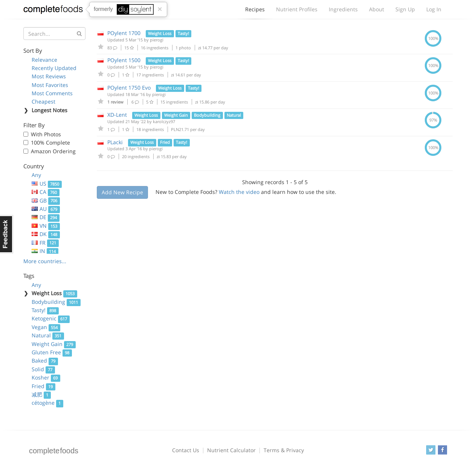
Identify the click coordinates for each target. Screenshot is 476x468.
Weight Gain (54, 344)
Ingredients (343, 9)
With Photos (46, 134)
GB (46, 200)
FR (45, 243)
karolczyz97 (164, 121)
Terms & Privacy (284, 450)
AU (46, 209)
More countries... (45, 261)
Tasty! (45, 310)
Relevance (44, 60)
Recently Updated (54, 68)
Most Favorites (50, 85)
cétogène (47, 403)
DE (46, 217)
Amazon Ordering (53, 151)
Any (36, 175)
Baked (45, 361)
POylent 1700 (124, 33)
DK (46, 234)
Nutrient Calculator (231, 450)
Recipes (255, 11)
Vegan (46, 327)
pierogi (157, 40)
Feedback (7, 234)
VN (46, 226)
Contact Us (186, 450)
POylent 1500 (124, 60)
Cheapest (43, 101)
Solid (43, 369)
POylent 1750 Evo (129, 88)
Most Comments (52, 93)
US (47, 184)
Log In (434, 9)
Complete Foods (53, 11)
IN (45, 251)
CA (46, 192)
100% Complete (50, 143)
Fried (43, 386)
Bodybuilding (56, 302)
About (377, 9)
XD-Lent (117, 115)
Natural (48, 335)
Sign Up (405, 9)
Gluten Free (52, 352)
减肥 (41, 394)
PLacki (115, 142)
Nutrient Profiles (297, 9)
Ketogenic (51, 318)
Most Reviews (49, 76)
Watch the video (239, 192)
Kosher (46, 377)
